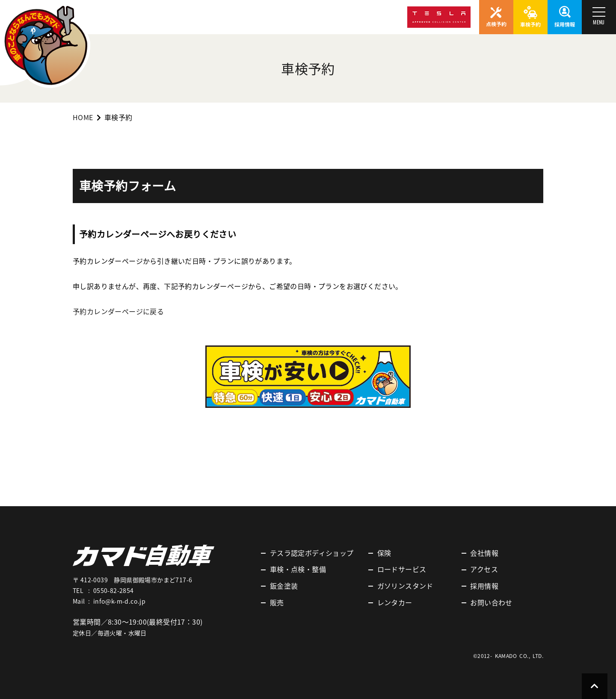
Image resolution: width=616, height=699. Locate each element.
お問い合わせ (491, 602)
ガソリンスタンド (405, 586)
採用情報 (484, 586)
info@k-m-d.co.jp (119, 601)
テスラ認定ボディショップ (312, 553)
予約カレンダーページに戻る (118, 311)
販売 (277, 602)
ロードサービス (402, 569)
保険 (384, 553)
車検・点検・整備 (298, 569)
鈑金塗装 (284, 586)
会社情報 (484, 553)
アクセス (484, 569)
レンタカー (395, 602)
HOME (83, 117)
